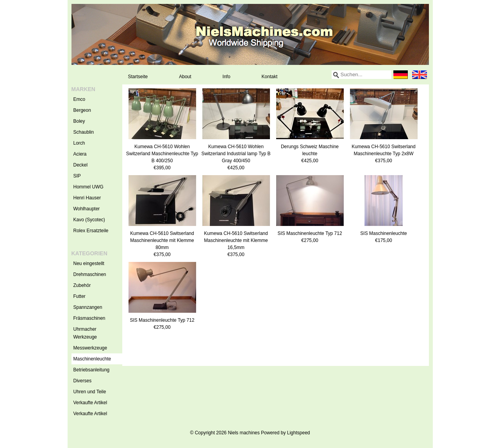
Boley (79, 121)
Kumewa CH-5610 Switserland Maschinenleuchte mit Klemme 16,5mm (236, 240)
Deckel (81, 165)
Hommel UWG (88, 187)
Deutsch (401, 75)
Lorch (79, 143)
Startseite (138, 77)
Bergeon (82, 110)
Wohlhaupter (87, 209)
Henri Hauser (87, 198)
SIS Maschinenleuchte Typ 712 (310, 233)
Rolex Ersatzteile (91, 231)
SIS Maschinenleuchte (383, 233)
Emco (79, 99)
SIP (77, 176)
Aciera (80, 154)
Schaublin (84, 132)
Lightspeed (299, 433)
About (185, 77)
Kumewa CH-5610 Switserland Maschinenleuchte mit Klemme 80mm (162, 240)
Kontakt (270, 77)
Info (227, 77)
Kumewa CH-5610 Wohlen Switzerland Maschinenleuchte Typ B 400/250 (162, 154)
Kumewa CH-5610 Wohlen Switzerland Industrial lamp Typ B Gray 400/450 (236, 154)
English (420, 75)
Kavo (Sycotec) (89, 220)
